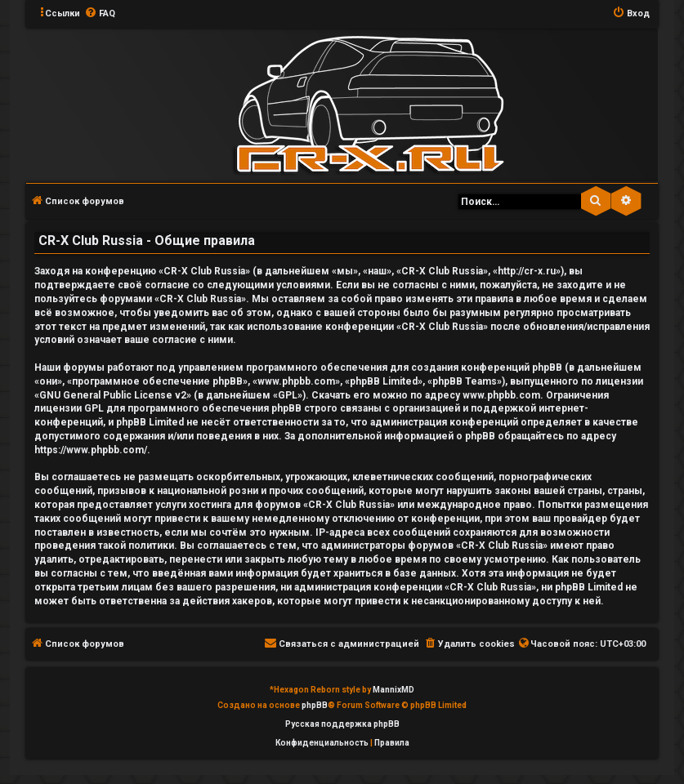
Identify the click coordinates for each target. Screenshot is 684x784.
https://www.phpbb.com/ (91, 450)
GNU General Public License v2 (113, 395)
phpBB (315, 705)
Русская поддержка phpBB (342, 724)
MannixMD (393, 690)
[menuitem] (100, 14)
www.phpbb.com (501, 395)
